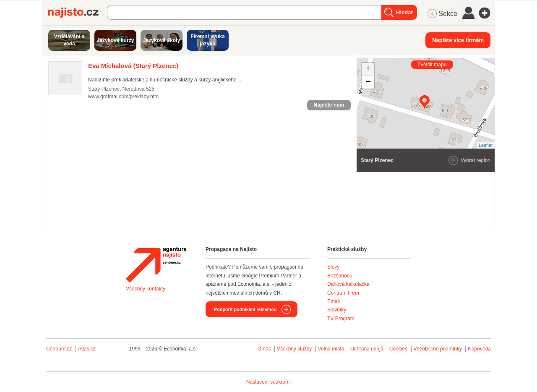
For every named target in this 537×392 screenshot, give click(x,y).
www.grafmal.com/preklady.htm (123, 97)
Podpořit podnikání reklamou (245, 309)
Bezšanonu (340, 276)
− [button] (368, 82)
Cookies (398, 349)
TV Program (341, 319)
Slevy (333, 267)
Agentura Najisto (156, 265)
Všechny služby (295, 349)
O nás (264, 349)
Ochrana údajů (367, 349)
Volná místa (331, 349)
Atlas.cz (87, 349)
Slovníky (337, 310)
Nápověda (479, 349)
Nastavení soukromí (269, 382)
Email (334, 301)
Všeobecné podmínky (438, 349)
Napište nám (329, 105)
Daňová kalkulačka (348, 284)
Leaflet (486, 145)
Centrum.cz (59, 349)
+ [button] (368, 69)
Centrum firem (343, 293)
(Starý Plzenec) (133, 66)
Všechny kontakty (146, 289)
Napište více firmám (458, 40)
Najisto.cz (78, 13)
